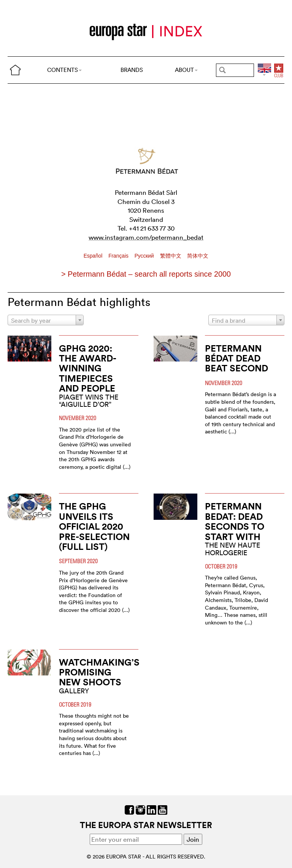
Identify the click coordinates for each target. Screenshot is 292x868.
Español (94, 256)
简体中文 (198, 256)
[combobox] (46, 320)
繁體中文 (171, 256)
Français (119, 256)
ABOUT (186, 70)
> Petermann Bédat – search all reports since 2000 (146, 274)
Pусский (145, 256)
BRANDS (132, 70)
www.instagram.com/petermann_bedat (146, 237)
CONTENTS (64, 70)
